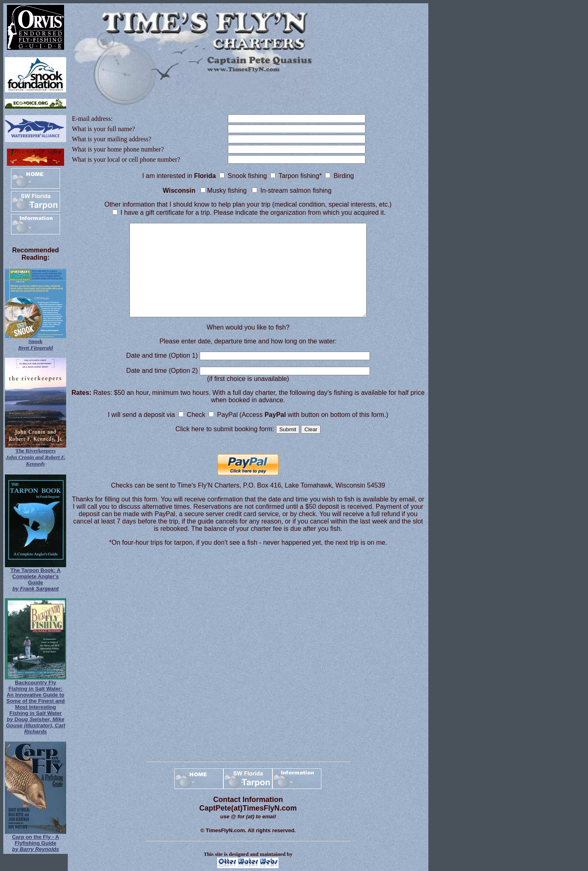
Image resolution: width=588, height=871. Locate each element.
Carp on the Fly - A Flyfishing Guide (35, 843)
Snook (36, 344)
